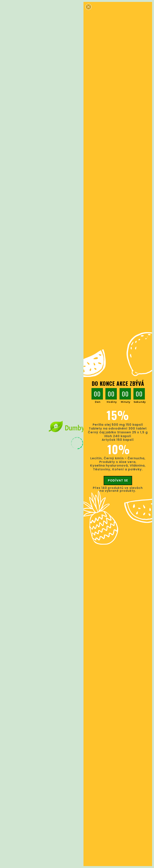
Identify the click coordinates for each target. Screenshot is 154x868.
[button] (88, 7)
